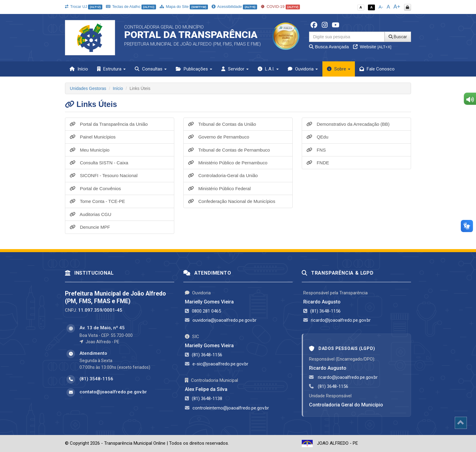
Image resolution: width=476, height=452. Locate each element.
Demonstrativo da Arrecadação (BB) (348, 124)
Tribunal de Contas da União (222, 124)
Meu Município (90, 150)
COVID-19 (280, 7)
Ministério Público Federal (219, 188)
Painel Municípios (93, 137)
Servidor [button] (235, 69)
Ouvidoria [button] (303, 69)
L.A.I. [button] (268, 69)
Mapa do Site (184, 7)
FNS (316, 150)
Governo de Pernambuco (219, 137)
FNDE (318, 163)
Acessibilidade (234, 7)
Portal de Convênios (95, 188)
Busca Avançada (329, 47)
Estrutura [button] (111, 69)
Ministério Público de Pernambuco (228, 163)
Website (372, 47)
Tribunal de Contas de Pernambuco (229, 150)
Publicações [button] (194, 69)
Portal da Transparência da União (109, 124)
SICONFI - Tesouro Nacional (104, 175)
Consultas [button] (151, 69)
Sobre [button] (339, 69)
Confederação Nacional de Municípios (232, 201)
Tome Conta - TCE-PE (97, 201)
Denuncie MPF (90, 227)
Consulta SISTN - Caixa (99, 163)
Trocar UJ (84, 7)
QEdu (318, 137)
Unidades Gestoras (88, 88)
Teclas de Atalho (131, 7)
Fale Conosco (377, 69)
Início (79, 69)
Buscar (398, 37)
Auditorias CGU (91, 214)
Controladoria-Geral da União (223, 175)
